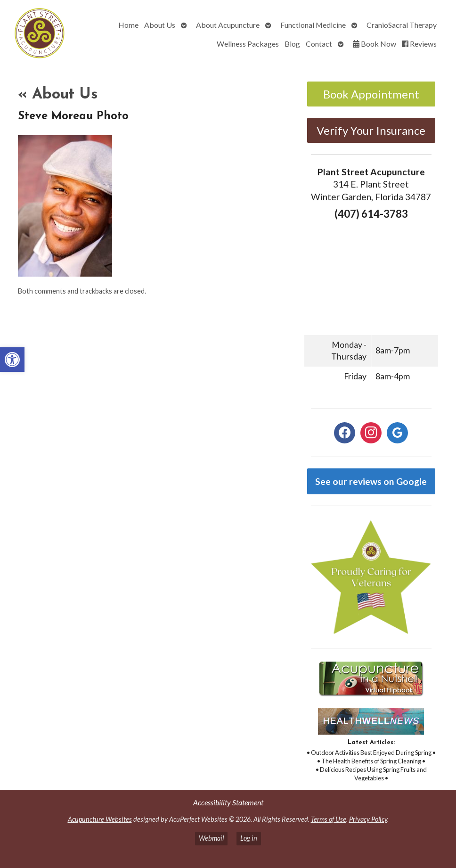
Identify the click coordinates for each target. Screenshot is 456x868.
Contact (319, 44)
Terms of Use (329, 819)
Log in (249, 838)
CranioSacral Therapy (402, 25)
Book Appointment (371, 94)
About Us (160, 25)
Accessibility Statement (228, 802)
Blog (292, 44)
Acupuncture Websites (100, 819)
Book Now (375, 44)
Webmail (211, 838)
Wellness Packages (248, 44)
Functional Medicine (313, 25)
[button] (12, 360)
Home (128, 25)
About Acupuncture (228, 25)
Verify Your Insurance (371, 130)
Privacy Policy (368, 819)
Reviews (419, 44)
